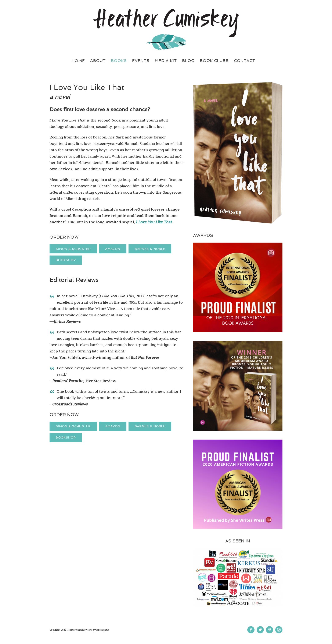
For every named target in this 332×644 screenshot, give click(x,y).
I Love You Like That (154, 222)
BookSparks (103, 630)
